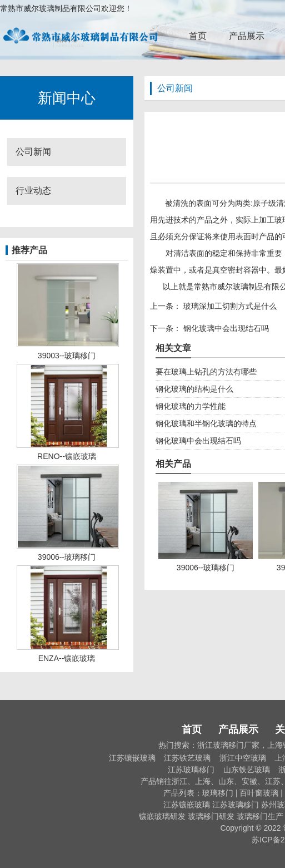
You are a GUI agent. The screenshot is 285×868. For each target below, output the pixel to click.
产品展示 (247, 36)
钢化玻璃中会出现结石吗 (225, 328)
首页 (198, 36)
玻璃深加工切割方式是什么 (229, 306)
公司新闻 (33, 152)
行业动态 (33, 191)
